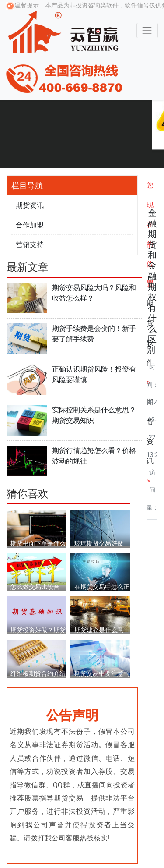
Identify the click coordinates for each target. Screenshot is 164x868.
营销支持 (30, 245)
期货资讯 (30, 205)
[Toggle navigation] (147, 30)
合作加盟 (30, 225)
